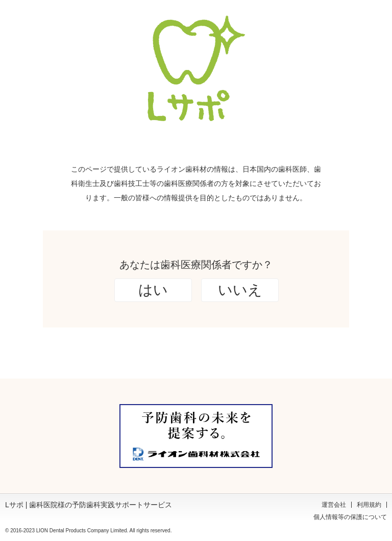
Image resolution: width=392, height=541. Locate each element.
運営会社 (334, 505)
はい (153, 290)
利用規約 (369, 505)
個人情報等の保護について (350, 517)
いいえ (240, 290)
